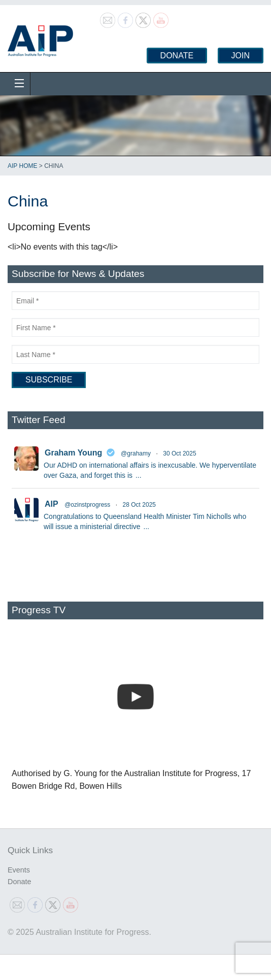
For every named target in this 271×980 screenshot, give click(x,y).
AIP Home (22, 166)
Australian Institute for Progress (40, 38)
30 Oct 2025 (179, 453)
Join (241, 56)
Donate (177, 56)
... (139, 475)
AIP (52, 504)
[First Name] (135, 327)
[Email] (135, 301)
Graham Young (73, 453)
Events (19, 870)
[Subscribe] (49, 380)
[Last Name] (135, 354)
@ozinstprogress (87, 505)
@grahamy (136, 453)
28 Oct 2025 (139, 505)
